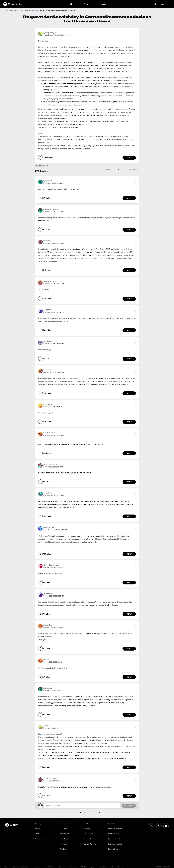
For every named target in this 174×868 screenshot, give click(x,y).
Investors (63, 844)
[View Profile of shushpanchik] (49, 527)
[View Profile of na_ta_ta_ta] (48, 493)
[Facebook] (166, 826)
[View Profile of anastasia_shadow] (51, 209)
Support (87, 829)
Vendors (63, 849)
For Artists (63, 829)
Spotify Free (113, 849)
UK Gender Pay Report (118, 867)
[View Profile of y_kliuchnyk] (48, 181)
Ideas (103, 4)
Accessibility (74, 867)
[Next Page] (136, 169)
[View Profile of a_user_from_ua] (50, 33)
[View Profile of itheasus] (47, 241)
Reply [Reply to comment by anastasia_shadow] (129, 230)
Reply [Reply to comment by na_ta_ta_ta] (129, 516)
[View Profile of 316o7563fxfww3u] (51, 778)
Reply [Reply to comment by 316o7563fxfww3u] (129, 796)
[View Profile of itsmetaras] (48, 688)
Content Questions (32, 10)
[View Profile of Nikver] (46, 659)
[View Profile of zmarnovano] (48, 593)
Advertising (64, 839)
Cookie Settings (50, 867)
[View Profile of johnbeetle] (48, 404)
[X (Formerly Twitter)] (159, 826)
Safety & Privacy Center (20, 867)
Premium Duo (114, 834)
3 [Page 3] (122, 169)
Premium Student (115, 844)
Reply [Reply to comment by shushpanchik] (129, 554)
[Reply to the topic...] (82, 806)
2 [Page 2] (118, 169)
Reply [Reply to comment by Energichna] (129, 649)
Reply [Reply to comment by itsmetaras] (129, 715)
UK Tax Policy (102, 867)
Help (71, 4)
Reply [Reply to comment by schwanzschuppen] (129, 482)
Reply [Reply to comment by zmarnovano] (129, 614)
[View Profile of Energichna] (48, 625)
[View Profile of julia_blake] (48, 341)
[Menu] (169, 4)
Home (16, 10)
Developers (64, 834)
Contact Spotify (90, 844)
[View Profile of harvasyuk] (47, 370)
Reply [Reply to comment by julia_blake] (129, 359)
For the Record (41, 839)
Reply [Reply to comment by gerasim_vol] (129, 330)
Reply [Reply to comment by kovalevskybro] (129, 453)
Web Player (88, 834)
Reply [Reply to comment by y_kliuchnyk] (129, 198)
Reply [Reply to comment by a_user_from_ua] (129, 158)
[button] (135, 34)
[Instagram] (152, 826)
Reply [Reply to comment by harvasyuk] (129, 393)
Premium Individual (116, 829)
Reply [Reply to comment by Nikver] (129, 677)
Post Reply (129, 806)
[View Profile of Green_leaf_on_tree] (51, 565)
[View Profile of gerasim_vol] (48, 310)
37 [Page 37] (130, 169)
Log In (162, 4)
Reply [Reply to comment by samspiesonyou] (129, 299)
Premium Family (114, 839)
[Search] (155, 4)
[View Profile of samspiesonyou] (50, 281)
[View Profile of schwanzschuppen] (51, 464)
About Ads (62, 867)
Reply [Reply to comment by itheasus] (129, 270)
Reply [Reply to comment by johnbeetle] (129, 422)
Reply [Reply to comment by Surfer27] (129, 767)
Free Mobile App (90, 839)
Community (13, 4)
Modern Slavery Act (88, 867)
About (38, 829)
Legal (7, 867)
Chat (87, 4)
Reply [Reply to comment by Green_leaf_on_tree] (129, 582)
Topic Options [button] (41, 166)
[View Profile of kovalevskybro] (49, 433)
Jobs (37, 834)
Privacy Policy (36, 867)
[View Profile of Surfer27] (47, 726)
